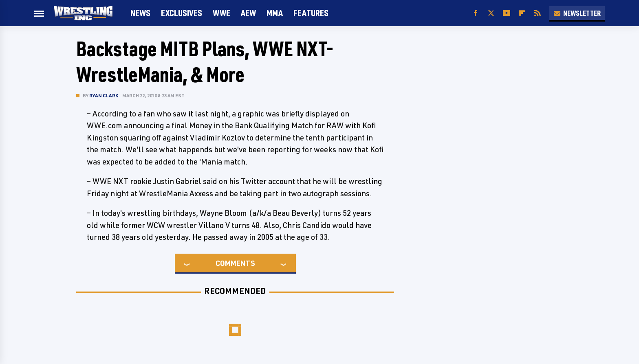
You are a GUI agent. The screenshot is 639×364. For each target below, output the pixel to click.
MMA (275, 13)
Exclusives (182, 13)
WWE (221, 13)
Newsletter (577, 13)
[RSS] (538, 13)
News (140, 13)
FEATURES (311, 13)
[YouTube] (507, 13)
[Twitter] (491, 13)
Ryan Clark (104, 95)
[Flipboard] (522, 13)
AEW (248, 13)
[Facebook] (476, 13)
